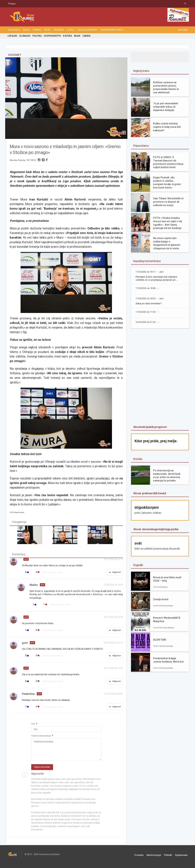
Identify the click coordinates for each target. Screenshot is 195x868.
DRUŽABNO (59, 30)
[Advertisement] (160, 377)
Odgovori (114, 574)
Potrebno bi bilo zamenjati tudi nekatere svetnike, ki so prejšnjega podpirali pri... (158, 278)
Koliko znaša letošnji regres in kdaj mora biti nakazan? (167, 127)
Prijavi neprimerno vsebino (53, 574)
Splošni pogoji (159, 859)
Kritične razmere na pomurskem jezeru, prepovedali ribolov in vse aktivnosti (168, 87)
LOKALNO (12, 36)
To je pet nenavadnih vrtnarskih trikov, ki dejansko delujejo (165, 107)
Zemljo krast (160, 599)
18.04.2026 (183, 30)
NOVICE (27, 30)
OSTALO (71, 30)
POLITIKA (37, 36)
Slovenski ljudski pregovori (150, 427)
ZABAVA (85, 36)
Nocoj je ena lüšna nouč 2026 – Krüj (167, 579)
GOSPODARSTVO (52, 36)
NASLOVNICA (14, 30)
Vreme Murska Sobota (112, 30)
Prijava (12, 4)
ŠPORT (47, 30)
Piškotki (171, 859)
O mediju (145, 859)
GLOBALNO (25, 36)
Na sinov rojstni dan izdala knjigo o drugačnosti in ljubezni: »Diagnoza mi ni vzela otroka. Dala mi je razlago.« (168, 243)
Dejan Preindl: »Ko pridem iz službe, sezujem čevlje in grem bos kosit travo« (168, 182)
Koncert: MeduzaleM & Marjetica (166, 619)
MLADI (76, 36)
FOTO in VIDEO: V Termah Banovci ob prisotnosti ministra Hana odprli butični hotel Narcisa (168, 162)
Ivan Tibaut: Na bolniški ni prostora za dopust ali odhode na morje (168, 202)
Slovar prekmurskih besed (149, 493)
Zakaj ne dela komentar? (149, 303)
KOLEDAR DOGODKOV (87, 30)
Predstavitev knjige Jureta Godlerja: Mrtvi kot (168, 660)
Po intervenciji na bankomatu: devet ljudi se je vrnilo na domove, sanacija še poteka (168, 475)
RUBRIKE (37, 30)
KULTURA (66, 36)
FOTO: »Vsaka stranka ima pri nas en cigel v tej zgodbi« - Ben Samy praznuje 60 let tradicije (167, 223)
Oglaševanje (183, 859)
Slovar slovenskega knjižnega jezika (155, 529)
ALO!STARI (159, 640)
